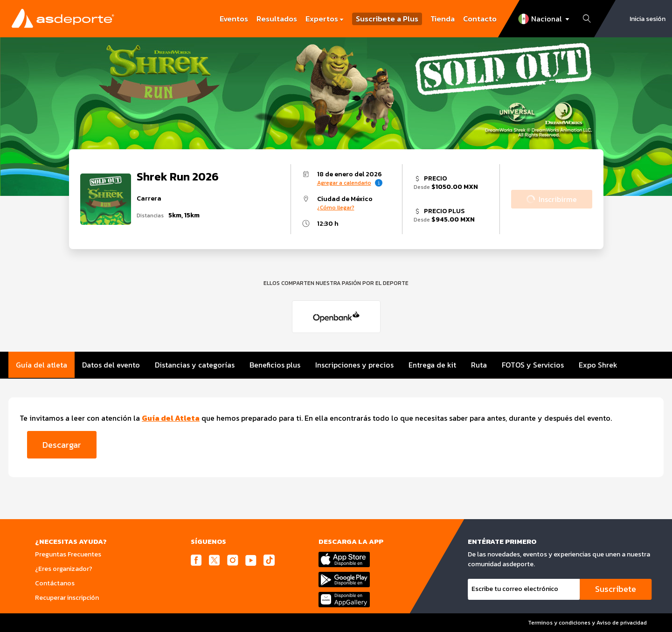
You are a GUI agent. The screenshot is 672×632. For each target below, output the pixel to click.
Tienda (443, 19)
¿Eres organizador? (64, 569)
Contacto (480, 19)
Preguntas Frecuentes (68, 554)
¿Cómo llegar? (336, 208)
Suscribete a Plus (387, 19)
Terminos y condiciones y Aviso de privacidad (587, 623)
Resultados (277, 19)
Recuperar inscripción (67, 598)
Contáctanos (55, 583)
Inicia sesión (648, 19)
